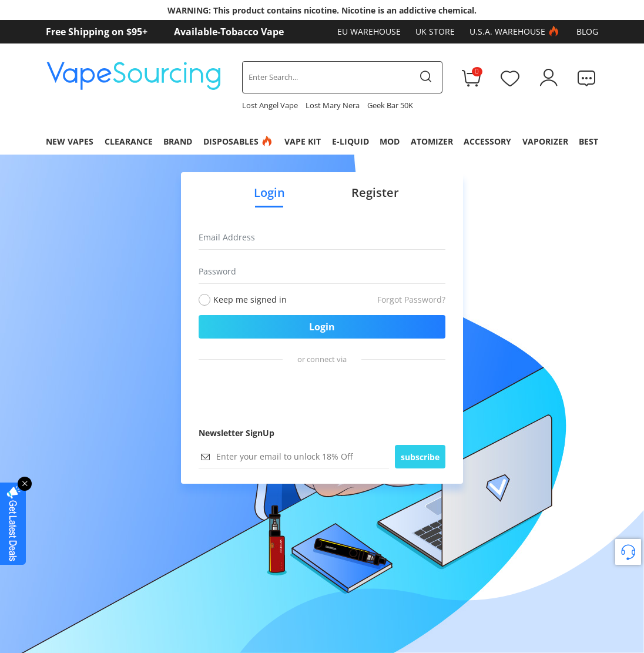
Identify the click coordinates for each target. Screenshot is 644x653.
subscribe (420, 457)
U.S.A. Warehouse (516, 32)
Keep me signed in (250, 299)
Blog (587, 31)
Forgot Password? (411, 299)
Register (375, 192)
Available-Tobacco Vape (229, 32)
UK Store (435, 31)
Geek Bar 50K (390, 105)
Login (322, 327)
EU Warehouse (369, 31)
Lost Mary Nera (333, 105)
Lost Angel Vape (270, 105)
